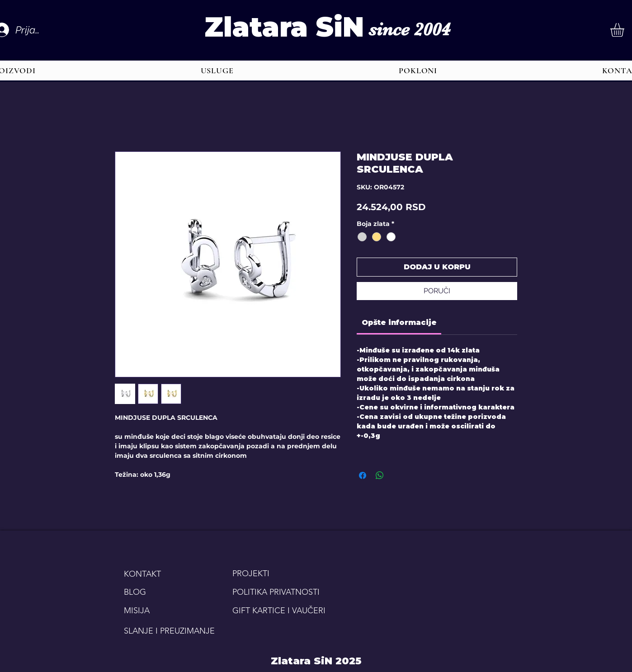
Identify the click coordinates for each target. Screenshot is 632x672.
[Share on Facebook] (363, 475)
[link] (399, 322)
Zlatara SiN (284, 27)
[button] (217, 70)
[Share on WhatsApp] (380, 475)
